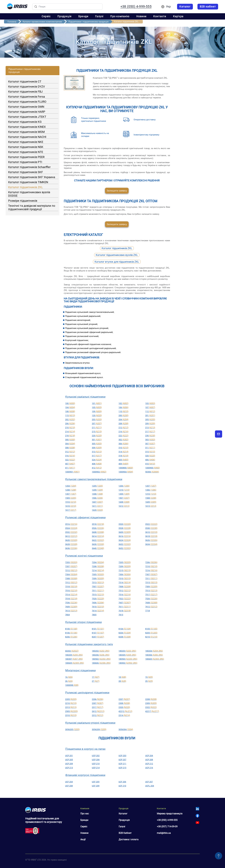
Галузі (99, 16)
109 (97, 411)
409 (123, 464)
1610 (71, 506)
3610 (151, 532)
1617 (71, 510)
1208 (71, 490)
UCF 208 (69, 786)
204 (123, 419)
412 (97, 468)
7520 (98, 599)
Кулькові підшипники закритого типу (89, 644)
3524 (71, 528)
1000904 (126, 472)
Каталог (123, 814)
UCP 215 (122, 768)
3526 (98, 528)
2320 (124, 707)
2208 (151, 699)
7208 (98, 566)
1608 (124, 502)
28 (122, 681)
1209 (97, 490)
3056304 (126, 729)
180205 (74, 655)
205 (150, 419)
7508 (125, 587)
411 (70, 468)
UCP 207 (122, 760)
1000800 (126, 468)
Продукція (64, 16)
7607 (125, 603)
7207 (71, 566)
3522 (151, 524)
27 (96, 681)
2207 (124, 699)
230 (150, 436)
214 (70, 432)
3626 (151, 540)
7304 (71, 574)
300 (70, 440)
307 (150, 444)
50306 (152, 472)
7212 (71, 570)
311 (150, 448)
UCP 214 (96, 768)
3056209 (99, 729)
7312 (71, 583)
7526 (151, 599)
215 (97, 432)
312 (70, 452)
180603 (155, 659)
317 (97, 456)
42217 (152, 711)
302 (123, 440)
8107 (98, 633)
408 (97, 464)
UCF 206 (122, 782)
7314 (125, 583)
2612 (98, 711)
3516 (71, 524)
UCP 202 (96, 756)
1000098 (72, 685)
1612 (124, 506)
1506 (97, 498)
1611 (97, 506)
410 (150, 464)
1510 (71, 502)
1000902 (99, 472)
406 (150, 460)
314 (123, 452)
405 (123, 460)
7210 (151, 566)
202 (70, 419)
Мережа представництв (170, 814)
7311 (151, 578)
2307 (98, 703)
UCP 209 (69, 764)
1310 (151, 494)
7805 (94, 615)
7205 (125, 562)
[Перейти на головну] (17, 7)
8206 (71, 637)
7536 (71, 603)
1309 (124, 494)
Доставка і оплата (129, 839)
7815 (121, 615)
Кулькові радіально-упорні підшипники (90, 723)
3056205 (72, 729)
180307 (74, 659)
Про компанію (120, 16)
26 (69, 681)
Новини (141, 16)
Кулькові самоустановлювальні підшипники (94, 479)
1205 (97, 486)
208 (123, 424)
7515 (98, 595)
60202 (72, 651)
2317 (98, 707)
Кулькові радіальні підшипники (85, 397)
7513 (151, 591)
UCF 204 (69, 782)
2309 (151, 703)
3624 (125, 540)
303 (150, 440)
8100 (71, 629)
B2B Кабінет (125, 833)
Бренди (83, 16)
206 (70, 424)
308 (70, 448)
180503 (128, 659)
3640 (98, 548)
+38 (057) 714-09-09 (167, 827)
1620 (97, 510)
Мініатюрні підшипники (81, 670)
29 (149, 681)
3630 (98, 544)
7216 (151, 570)
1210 (124, 490)
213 (150, 428)
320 (150, 456)
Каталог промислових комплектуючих (42, 22)
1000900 (152, 468)
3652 (125, 548)
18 (122, 677)
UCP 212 (149, 764)
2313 (71, 707)
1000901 (72, 472)
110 (123, 411)
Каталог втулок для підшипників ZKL (117, 262)
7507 (98, 587)
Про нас (85, 814)
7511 (98, 591)
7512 (125, 591)
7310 (125, 578)
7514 (71, 595)
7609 (71, 607)
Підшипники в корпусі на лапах (85, 749)
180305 (127, 655)
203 (97, 419)
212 (123, 428)
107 (150, 407)
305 (97, 444)
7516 (125, 595)
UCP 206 (96, 760)
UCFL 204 (150, 786)
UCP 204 (149, 756)
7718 (148, 611)
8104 (125, 629)
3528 (125, 528)
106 (123, 407)
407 (70, 464)
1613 (151, 506)
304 (70, 444)
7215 (125, 570)
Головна (12, 22)
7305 (98, 574)
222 (123, 436)
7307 (151, 574)
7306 (125, 574)
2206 (98, 699)
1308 (97, 494)
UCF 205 (96, 782)
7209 (125, 566)
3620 (71, 540)
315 (150, 452)
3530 (151, 528)
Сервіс (46, 16)
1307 (71, 494)
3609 (125, 532)
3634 (151, 544)
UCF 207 (149, 782)
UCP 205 (69, 760)
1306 (151, 490)
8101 (98, 629)
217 (150, 432)
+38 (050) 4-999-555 (167, 820)
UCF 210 (122, 786)
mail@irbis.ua (164, 833)
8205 (151, 633)
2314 (124, 715)
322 (70, 460)
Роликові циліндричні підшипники (87, 693)
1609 (151, 502)
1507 (124, 498)
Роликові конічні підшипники (84, 556)
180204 (154, 651)
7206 (151, 562)
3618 (151, 536)
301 (97, 440)
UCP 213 (69, 768)
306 (123, 444)
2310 (71, 715)
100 (70, 403)
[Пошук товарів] (67, 7)
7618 (125, 611)
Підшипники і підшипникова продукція (88, 22)
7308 (71, 578)
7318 (71, 587)
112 (150, 411)
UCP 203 (122, 756)
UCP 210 (96, 764)
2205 (71, 699)
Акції (83, 839)
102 (123, 403)
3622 (98, 540)
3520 (125, 524)
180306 (154, 655)
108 (70, 411)
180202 (101, 651)
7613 (71, 611)
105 (97, 407)
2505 (71, 711)
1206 (124, 486)
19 (149, 677)
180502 (101, 659)
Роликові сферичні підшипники (85, 517)
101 (97, 403)
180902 (128, 663)
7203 (71, 562)
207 (97, 424)
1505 (71, 498)
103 (150, 403)
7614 (98, 611)
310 (123, 448)
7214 (98, 570)
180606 (101, 663)
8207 (98, 637)
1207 (151, 486)
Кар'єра (178, 16)
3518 (98, 524)
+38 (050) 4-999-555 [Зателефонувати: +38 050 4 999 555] (136, 7)
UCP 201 (69, 756)
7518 (71, 599)
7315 (151, 583)
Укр (168, 7)
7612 (151, 607)
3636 (71, 548)
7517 (151, 595)
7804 (67, 615)
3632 (125, 544)
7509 (151, 587)
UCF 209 (96, 786)
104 (70, 407)
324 (97, 460)
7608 (151, 603)
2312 (98, 715)
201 (150, 415)
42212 (125, 711)
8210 (151, 637)
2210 (71, 703)
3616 (125, 536)
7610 (98, 607)
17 (96, 677)
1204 (71, 486)
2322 (151, 707)
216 (123, 432)
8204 (125, 633)
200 (123, 415)
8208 (125, 637)
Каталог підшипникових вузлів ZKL (117, 255)
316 (70, 456)
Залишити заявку (117, 191)
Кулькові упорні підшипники (84, 622)
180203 (127, 651)
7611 (125, 607)
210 (70, 428)
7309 (98, 578)
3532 (71, 532)
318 (123, 456)
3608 (98, 532)
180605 (75, 663)
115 (70, 415)
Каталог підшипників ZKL (117, 248)
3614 (98, 536)
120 (97, 415)
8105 (151, 629)
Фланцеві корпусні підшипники (85, 775)
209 (150, 424)
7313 (98, 583)
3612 (71, 536)
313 (97, 452)
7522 (125, 599)
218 (70, 436)
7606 (98, 603)
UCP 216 (149, 768)
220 (97, 436)
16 (69, 677)
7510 (71, 591)
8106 (71, 633)
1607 (97, 502)
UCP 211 (122, 764)
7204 (98, 562)
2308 (124, 703)
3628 (71, 544)
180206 (101, 655)
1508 (151, 498)
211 (97, 428)
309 (97, 448)
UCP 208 (149, 760)
